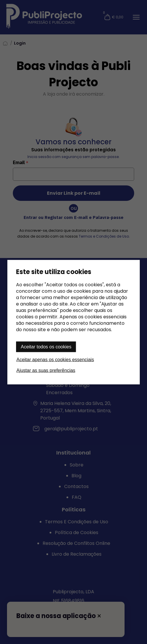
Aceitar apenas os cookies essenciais (55, 359)
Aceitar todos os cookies (46, 346)
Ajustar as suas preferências (46, 370)
